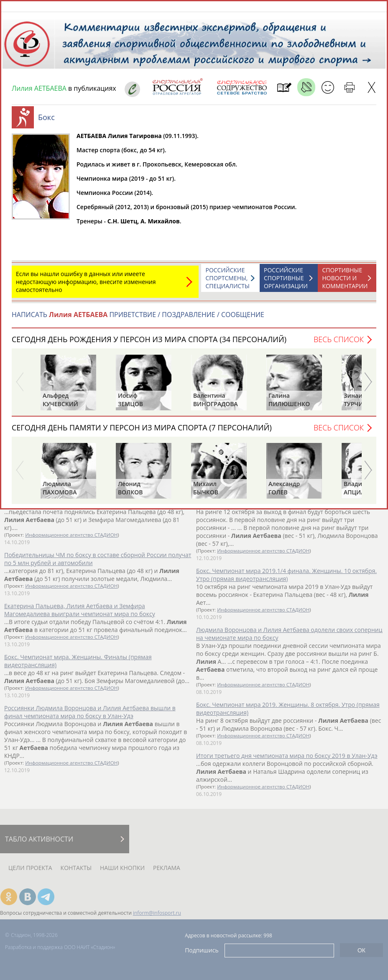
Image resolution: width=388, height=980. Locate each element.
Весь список (339, 343)
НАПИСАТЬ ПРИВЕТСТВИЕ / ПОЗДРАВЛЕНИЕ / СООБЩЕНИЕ (138, 319)
